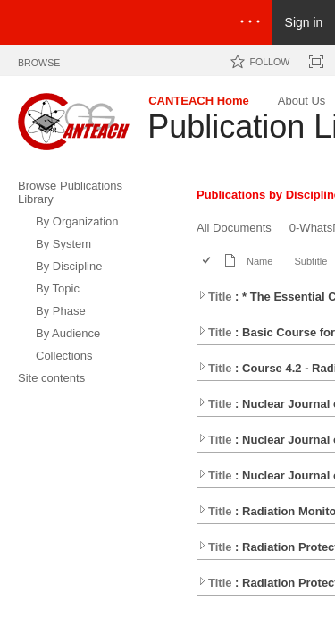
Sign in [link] (304, 22)
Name (260, 261)
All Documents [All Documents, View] (234, 228)
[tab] (39, 59)
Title (215, 297)
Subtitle (310, 261)
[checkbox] (208, 262)
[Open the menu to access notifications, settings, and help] (250, 22)
